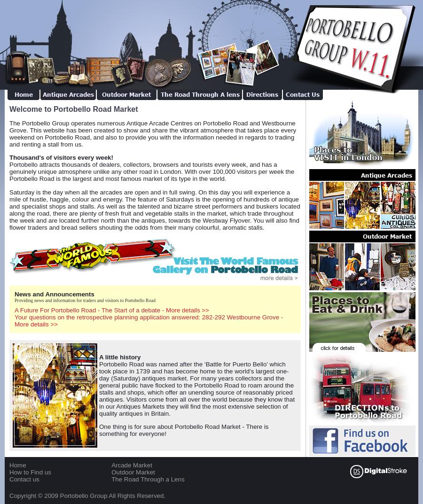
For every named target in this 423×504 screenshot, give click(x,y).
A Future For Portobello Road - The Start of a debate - (112, 310)
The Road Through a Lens (148, 479)
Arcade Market (132, 465)
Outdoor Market (133, 472)
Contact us (24, 479)
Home (18, 465)
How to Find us (30, 472)
